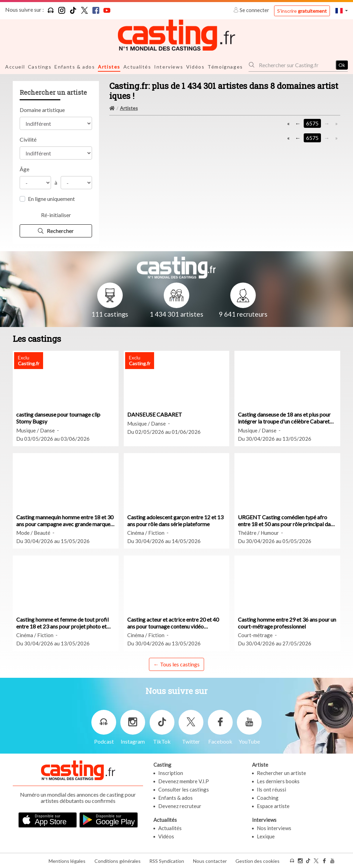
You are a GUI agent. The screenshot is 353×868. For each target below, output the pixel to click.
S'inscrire (302, 11)
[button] (342, 11)
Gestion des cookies (258, 861)
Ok (342, 65)
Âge (24, 169)
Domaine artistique (42, 109)
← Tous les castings (176, 664)
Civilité (28, 139)
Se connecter (252, 10)
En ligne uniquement (51, 198)
